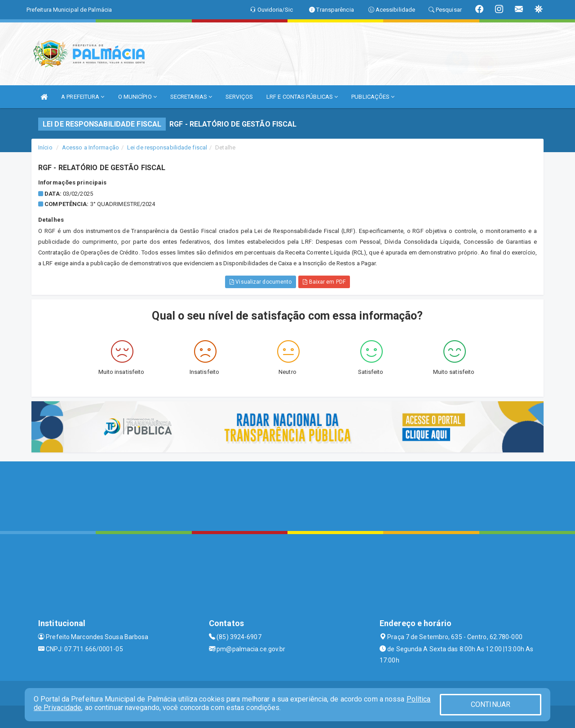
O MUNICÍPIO (137, 97)
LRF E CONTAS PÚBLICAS (302, 97)
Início (45, 147)
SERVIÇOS (239, 97)
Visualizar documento (261, 282)
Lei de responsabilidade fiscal (167, 147)
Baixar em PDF (324, 282)
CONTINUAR (491, 704)
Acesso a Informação (91, 147)
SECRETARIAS (191, 97)
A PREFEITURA (83, 97)
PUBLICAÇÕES (373, 97)
